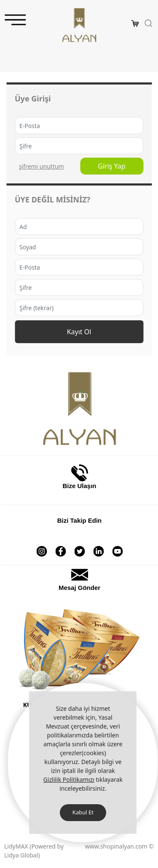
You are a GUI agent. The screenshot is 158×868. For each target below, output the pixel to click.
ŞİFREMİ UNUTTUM (42, 166)
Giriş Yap (111, 166)
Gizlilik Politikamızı (69, 779)
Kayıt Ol (79, 332)
